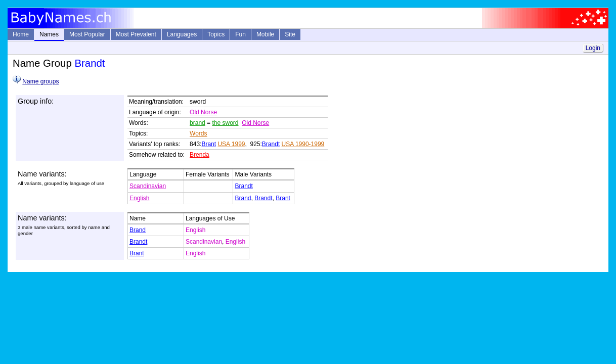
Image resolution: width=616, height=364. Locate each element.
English (139, 198)
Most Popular (87, 34)
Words (198, 133)
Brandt (271, 144)
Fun (240, 34)
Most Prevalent (136, 34)
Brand (243, 198)
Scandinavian (148, 186)
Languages (182, 34)
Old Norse (203, 112)
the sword (225, 123)
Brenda (200, 155)
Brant (209, 144)
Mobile (265, 34)
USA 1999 (231, 144)
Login (593, 48)
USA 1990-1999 (303, 144)
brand (197, 123)
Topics (216, 34)
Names (49, 34)
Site (290, 34)
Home (21, 34)
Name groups (40, 81)
